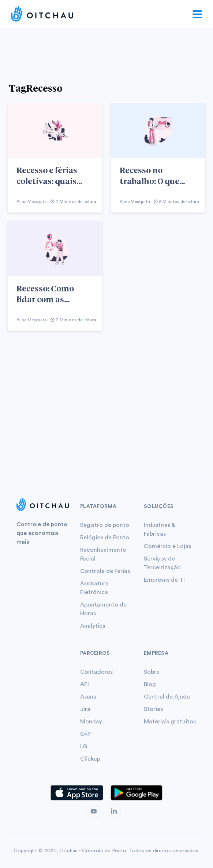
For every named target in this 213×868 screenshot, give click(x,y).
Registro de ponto (105, 525)
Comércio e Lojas (167, 546)
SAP (85, 734)
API (85, 684)
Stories (153, 709)
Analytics (93, 626)
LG (84, 746)
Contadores (96, 672)
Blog (150, 684)
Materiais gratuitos (170, 722)
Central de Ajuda (167, 697)
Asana (88, 697)
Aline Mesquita (32, 202)
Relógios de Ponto (105, 538)
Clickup (90, 759)
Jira (85, 709)
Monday (91, 722)
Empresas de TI (164, 580)
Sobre (152, 672)
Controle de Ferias (105, 571)
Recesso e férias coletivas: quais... (49, 175)
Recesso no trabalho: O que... (152, 175)
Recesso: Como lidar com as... (45, 294)
